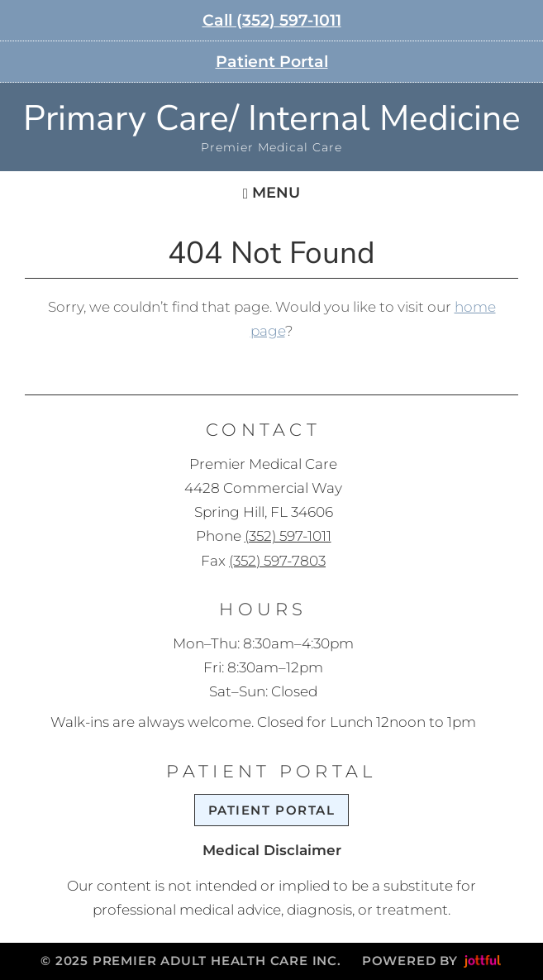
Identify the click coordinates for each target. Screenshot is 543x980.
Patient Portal (272, 62)
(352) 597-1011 (288, 536)
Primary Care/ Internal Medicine (272, 119)
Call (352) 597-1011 (272, 20)
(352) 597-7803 (277, 561)
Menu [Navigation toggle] (271, 193)
